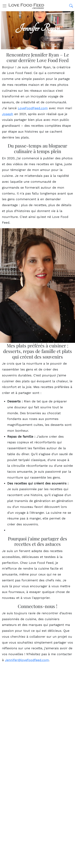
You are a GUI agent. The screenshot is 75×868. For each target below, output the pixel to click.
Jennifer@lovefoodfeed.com (27, 660)
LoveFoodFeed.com (33, 108)
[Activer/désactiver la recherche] (71, 6)
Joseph (8, 114)
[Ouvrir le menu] (5, 6)
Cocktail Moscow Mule (28, 758)
